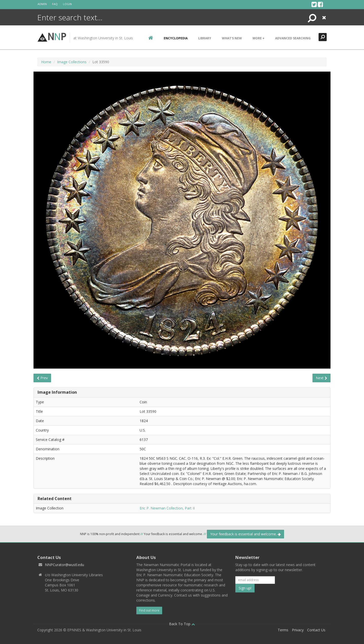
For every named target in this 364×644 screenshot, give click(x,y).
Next (321, 378)
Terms (283, 630)
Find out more (149, 610)
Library (205, 38)
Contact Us (316, 630)
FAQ (55, 4)
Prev (42, 378)
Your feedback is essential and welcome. (245, 534)
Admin (42, 4)
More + (259, 38)
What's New (232, 38)
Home (46, 62)
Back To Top (182, 624)
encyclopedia (176, 38)
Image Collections (72, 62)
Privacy (298, 630)
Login (67, 4)
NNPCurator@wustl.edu (64, 565)
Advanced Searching (293, 38)
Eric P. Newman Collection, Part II (167, 508)
